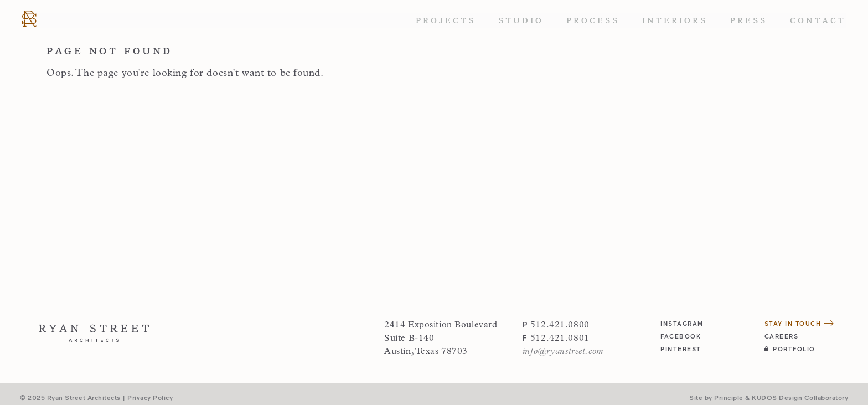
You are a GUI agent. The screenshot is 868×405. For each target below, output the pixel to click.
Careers (782, 336)
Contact (818, 20)
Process (593, 20)
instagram (682, 323)
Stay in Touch (799, 323)
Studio (521, 20)
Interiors (675, 20)
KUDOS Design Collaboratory (800, 397)
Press (749, 20)
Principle (729, 397)
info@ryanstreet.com (563, 352)
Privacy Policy (150, 397)
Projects (446, 20)
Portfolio (790, 349)
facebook (681, 336)
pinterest (681, 349)
